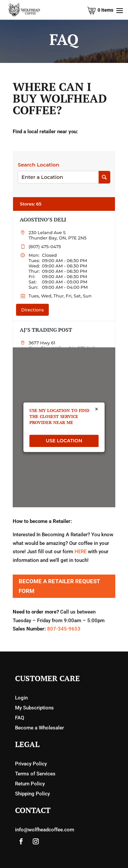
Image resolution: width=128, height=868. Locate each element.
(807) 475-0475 (45, 246)
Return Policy (30, 784)
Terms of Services (35, 774)
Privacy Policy (31, 764)
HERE (81, 552)
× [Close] (96, 409)
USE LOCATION (64, 441)
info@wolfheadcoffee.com (45, 830)
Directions (32, 310)
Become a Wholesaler (39, 728)
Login (21, 698)
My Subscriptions (34, 708)
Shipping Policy (32, 794)
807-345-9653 (64, 629)
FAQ (20, 718)
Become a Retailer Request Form (59, 586)
